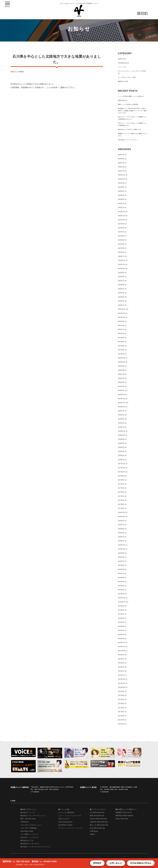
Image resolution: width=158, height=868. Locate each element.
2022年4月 (121, 293)
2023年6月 (121, 236)
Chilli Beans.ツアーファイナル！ (128, 140)
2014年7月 (121, 573)
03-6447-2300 (109, 789)
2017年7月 (121, 484)
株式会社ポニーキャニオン (30, 844)
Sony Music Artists (27, 831)
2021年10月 (122, 317)
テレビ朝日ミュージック (29, 834)
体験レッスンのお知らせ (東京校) (128, 104)
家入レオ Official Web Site (99, 825)
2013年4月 (121, 626)
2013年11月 (122, 602)
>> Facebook (35, 792)
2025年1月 (121, 171)
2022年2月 (121, 301)
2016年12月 (122, 512)
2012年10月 (122, 651)
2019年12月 (122, 399)
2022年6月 (121, 285)
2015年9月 (121, 553)
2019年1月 (121, 427)
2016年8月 (121, 521)
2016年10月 (122, 517)
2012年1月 (121, 675)
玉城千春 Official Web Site (99, 822)
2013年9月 (121, 606)
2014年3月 (121, 586)
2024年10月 (122, 179)
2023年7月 (121, 232)
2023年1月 (121, 256)
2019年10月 (122, 407)
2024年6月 (121, 191)
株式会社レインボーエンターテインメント (36, 847)
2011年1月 (121, 724)
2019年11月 (122, 403)
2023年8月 (121, 228)
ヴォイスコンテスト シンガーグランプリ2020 (132, 71)
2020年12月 (122, 358)
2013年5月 (121, 622)
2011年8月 (121, 695)
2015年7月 (121, 561)
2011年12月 (122, 679)
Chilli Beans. (94, 831)
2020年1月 (121, 394)
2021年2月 (121, 350)
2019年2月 (121, 423)
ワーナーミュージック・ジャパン (70, 828)
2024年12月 (122, 175)
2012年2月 (121, 671)
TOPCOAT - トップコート (30, 837)
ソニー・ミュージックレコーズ (69, 816)
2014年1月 (121, 594)
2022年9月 (121, 273)
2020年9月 (121, 366)
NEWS (21, 72)
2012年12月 (122, 642)
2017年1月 (121, 508)
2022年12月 (122, 260)
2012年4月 (121, 663)
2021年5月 (121, 338)
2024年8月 (121, 187)
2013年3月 (121, 630)
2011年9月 (121, 691)
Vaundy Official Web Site (98, 819)
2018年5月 (121, 451)
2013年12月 (122, 598)
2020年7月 (121, 374)
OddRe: (92, 834)
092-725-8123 (39, 789)
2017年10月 (122, 472)
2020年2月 (121, 390)
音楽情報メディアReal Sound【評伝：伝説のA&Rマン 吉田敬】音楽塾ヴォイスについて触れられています (132, 111)
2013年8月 (121, 610)
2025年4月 (121, 163)
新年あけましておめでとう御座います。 (130, 129)
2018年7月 (121, 443)
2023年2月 (121, 252)
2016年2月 (121, 537)
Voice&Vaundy (122, 63)
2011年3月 (121, 716)
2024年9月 (121, 183)
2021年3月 (121, 346)
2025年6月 (121, 159)
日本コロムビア (64, 819)
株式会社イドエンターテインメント (33, 816)
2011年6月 (121, 703)
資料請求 (97, 863)
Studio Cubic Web (122, 819)
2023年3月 (121, 248)
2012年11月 (122, 647)
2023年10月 (122, 220)
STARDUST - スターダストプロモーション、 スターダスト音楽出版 (32, 825)
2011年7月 (121, 699)
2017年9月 (121, 476)
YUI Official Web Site (97, 813)
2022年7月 (121, 281)
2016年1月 (121, 541)
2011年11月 (122, 683)
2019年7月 (121, 411)
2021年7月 (121, 329)
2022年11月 (122, 264)
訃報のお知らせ (123, 100)
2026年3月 (121, 155)
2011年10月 (122, 687)
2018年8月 (121, 439)
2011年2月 (121, 720)
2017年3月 (121, 500)
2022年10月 (122, 269)
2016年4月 (121, 533)
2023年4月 (121, 244)
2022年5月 (121, 289)
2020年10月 (122, 362)
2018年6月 (121, 447)
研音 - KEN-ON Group (28, 819)
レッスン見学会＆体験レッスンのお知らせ (131, 96)
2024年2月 (121, 203)
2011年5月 (121, 708)
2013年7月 (121, 614)
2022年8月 (121, 277)
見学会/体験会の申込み (141, 863)
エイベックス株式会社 (66, 813)
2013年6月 (121, 618)
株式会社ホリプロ (27, 841)
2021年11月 (122, 313)
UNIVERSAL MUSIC (65, 825)
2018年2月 (121, 460)
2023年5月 (121, 240)
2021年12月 (122, 309)
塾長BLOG (121, 81)
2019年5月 (121, 415)
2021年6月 (121, 333)
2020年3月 (121, 386)
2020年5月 (121, 378)
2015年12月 (122, 545)
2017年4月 (121, 496)
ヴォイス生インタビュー (125, 77)
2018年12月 (122, 431)
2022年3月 (121, 297)
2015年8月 (121, 557)
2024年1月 (121, 207)
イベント (121, 67)
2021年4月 (121, 342)
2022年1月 (121, 305)
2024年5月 (121, 195)
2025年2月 (121, 167)
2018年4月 (121, 455)
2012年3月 (121, 667)
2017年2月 (121, 504)
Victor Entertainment (65, 822)
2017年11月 (122, 468)
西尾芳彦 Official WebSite (124, 816)
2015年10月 (122, 549)
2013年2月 (121, 634)
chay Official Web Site (97, 828)
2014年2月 (121, 590)
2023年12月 (122, 212)
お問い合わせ (116, 863)
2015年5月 (121, 565)
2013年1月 (121, 639)
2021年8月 (121, 325)
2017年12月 (122, 464)
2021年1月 (121, 354)
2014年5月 (121, 578)
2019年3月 (121, 419)
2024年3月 (121, 199)
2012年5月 (121, 659)
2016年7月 (121, 525)
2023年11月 (122, 216)
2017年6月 (121, 488)
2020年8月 (121, 370)
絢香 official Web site (97, 816)
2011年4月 (121, 712)
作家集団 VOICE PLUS (123, 813)
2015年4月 (121, 569)
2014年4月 (121, 582)
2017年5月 (121, 492)
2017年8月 (121, 480)
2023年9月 (121, 224)
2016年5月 (121, 529)
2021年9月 (121, 321)
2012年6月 (121, 655)
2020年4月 (121, 382)
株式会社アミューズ (28, 813)
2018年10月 (122, 435)
